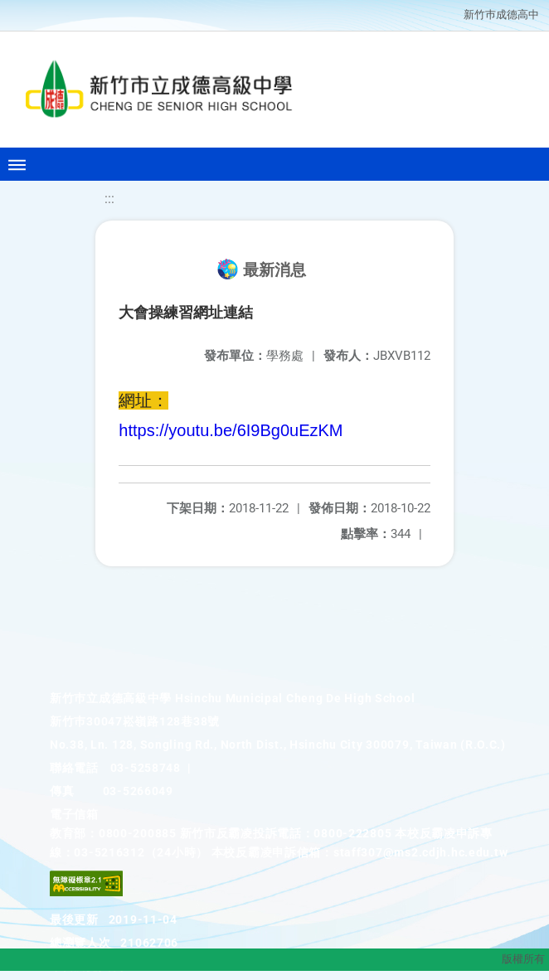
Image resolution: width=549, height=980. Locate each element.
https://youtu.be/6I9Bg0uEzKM (231, 430)
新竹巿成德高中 (501, 15)
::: (109, 199)
